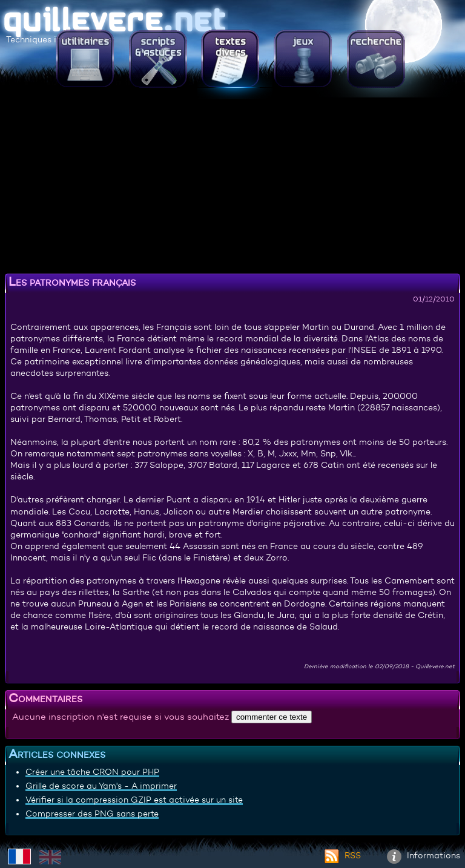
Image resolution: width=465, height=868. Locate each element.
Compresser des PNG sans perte (92, 814)
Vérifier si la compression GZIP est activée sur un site (134, 800)
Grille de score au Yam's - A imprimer (101, 786)
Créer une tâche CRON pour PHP (92, 772)
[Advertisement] (232, 185)
